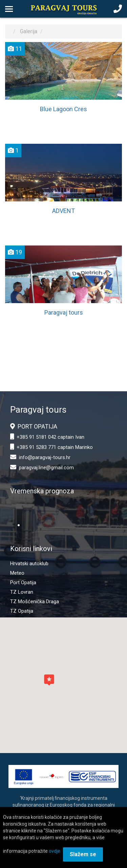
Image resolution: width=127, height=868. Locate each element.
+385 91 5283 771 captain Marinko (55, 447)
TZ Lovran (22, 592)
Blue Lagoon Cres (63, 109)
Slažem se (83, 854)
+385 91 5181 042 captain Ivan (50, 437)
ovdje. (55, 851)
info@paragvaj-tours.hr (45, 457)
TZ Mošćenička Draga (35, 601)
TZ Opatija (22, 611)
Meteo (17, 573)
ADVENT (63, 211)
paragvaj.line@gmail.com (46, 468)
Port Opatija (23, 583)
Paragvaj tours (64, 312)
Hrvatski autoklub (29, 564)
